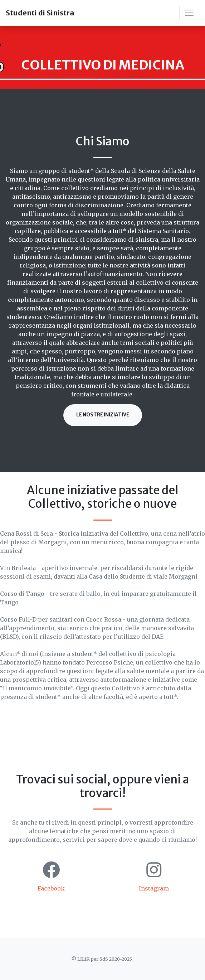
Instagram (154, 888)
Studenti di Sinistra (40, 13)
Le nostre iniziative (103, 415)
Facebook (51, 888)
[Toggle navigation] (189, 13)
